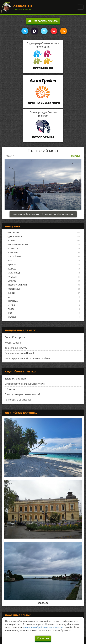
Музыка (12, 317)
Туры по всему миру (43, 103)
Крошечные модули (16, 348)
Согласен (43, 638)
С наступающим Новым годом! (22, 394)
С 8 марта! (10, 389)
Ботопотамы (43, 137)
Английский (15, 257)
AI (9, 297)
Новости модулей (18, 285)
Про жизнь (14, 233)
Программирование (18, 245)
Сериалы (13, 241)
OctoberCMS (14, 289)
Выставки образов (15, 379)
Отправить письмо (43, 21)
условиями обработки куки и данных (43, 627)
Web (10, 261)
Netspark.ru (43, 68)
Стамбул (75, 156)
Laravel (12, 269)
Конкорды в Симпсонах (18, 400)
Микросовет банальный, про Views (25, 384)
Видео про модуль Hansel (19, 353)
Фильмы (13, 277)
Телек (11, 309)
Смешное (13, 253)
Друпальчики (15, 237)
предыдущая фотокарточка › (59, 214)
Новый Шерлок (13, 343)
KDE (10, 313)
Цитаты (12, 265)
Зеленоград (14, 273)
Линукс (12, 281)
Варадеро (43, 603)
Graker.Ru (23, 6)
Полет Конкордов (15, 337)
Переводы (13, 301)
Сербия (12, 305)
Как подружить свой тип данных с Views (27, 358)
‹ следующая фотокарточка (26, 214)
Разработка (14, 249)
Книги (12, 293)
